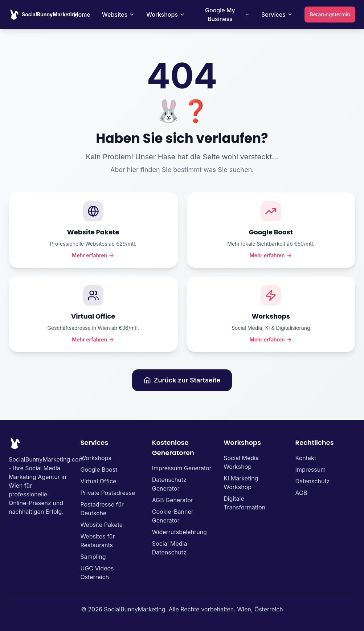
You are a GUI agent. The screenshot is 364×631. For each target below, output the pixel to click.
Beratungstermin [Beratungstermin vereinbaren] (330, 14)
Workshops (166, 15)
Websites (118, 15)
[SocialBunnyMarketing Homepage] (43, 15)
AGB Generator (173, 500)
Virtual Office (98, 481)
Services (277, 15)
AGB (301, 493)
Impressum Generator (182, 468)
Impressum (311, 470)
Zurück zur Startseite (182, 380)
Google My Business (227, 15)
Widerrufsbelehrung (179, 532)
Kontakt (306, 458)
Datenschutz (313, 481)
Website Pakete (101, 525)
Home (82, 15)
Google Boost (99, 470)
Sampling (93, 557)
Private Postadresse (108, 493)
